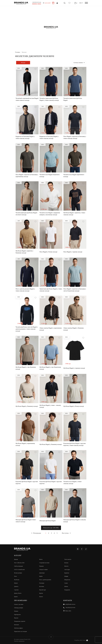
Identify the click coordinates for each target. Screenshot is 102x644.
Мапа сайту (68, 611)
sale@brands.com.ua (70, 604)
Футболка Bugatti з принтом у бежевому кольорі (24, 252)
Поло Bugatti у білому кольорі (48, 252)
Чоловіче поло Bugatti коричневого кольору (74, 176)
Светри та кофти (43, 570)
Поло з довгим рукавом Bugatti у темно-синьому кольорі (25, 290)
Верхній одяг (43, 590)
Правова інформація (19, 641)
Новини (16, 611)
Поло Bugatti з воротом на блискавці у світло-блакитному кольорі (75, 290)
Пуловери (42, 583)
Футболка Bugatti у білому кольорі (74, 406)
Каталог (48, 3)
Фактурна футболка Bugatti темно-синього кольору (26, 521)
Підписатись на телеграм (20, 631)
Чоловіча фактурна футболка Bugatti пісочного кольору (26, 214)
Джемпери (42, 573)
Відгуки (16, 618)
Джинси (16, 586)
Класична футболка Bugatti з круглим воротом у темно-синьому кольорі (75, 444)
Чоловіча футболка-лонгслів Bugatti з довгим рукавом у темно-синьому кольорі (27, 329)
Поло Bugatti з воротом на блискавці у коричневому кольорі (27, 176)
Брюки (16, 597)
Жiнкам (57, 3)
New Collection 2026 (19, 563)
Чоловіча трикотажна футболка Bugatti (73, 99)
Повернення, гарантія (20, 621)
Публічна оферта (18, 628)
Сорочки (16, 590)
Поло (15, 576)
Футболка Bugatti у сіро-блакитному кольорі (50, 368)
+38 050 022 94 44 (37, 2)
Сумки (66, 583)
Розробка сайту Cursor (81, 640)
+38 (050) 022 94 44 (70, 608)
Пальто (41, 597)
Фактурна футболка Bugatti (48, 521)
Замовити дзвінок (37, 4)
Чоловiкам (53, 3)
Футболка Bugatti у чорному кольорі (74, 368)
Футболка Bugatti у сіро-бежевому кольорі (26, 368)
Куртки (41, 593)
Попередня (37, 533)
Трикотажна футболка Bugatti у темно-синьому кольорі (51, 290)
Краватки (67, 573)
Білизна (66, 563)
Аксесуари (67, 570)
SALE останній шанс (19, 570)
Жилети (66, 566)
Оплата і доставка (19, 604)
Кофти (41, 576)
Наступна (65, 533)
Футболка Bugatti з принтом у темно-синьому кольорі (74, 214)
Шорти (16, 583)
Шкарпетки (67, 580)
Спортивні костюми (44, 563)
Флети (41, 559)
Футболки (17, 580)
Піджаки (41, 566)
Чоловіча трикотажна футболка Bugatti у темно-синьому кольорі (49, 99)
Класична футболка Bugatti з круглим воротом (27, 483)
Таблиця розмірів (19, 608)
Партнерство (17, 615)
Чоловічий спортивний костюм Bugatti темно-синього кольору (27, 99)
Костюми (42, 586)
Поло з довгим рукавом (45, 580)
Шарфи (66, 576)
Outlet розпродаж (19, 566)
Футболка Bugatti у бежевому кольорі (27, 406)
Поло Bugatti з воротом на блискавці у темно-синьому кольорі (75, 137)
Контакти (17, 625)
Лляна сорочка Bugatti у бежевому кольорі (74, 329)
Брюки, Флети (18, 593)
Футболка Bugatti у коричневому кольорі (25, 444)
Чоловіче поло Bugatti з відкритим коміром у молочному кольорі (50, 214)
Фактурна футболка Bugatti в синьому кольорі (75, 521)
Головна (18, 52)
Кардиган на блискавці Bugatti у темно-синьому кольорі (25, 137)
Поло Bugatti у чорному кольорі (73, 252)
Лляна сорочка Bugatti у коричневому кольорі (51, 329)
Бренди (16, 559)
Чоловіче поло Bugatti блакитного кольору (50, 176)
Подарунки (67, 590)
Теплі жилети (68, 559)
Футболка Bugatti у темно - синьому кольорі (50, 406)
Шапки (66, 586)
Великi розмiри (18, 573)
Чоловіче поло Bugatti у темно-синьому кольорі (73, 483)
